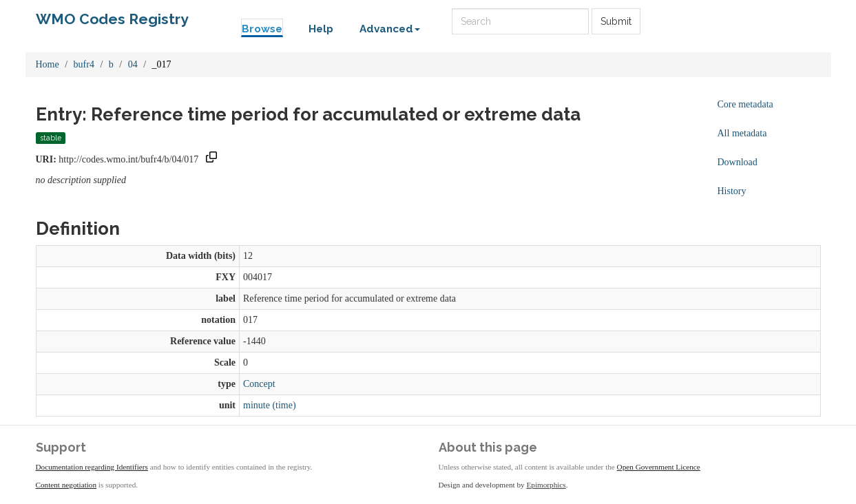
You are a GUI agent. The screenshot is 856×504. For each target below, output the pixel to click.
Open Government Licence (659, 467)
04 (133, 64)
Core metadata (745, 104)
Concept (259, 384)
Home (48, 64)
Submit (616, 21)
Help (321, 29)
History (732, 191)
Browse (262, 29)
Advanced (390, 29)
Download (738, 162)
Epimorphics (546, 485)
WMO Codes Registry (112, 19)
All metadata (742, 133)
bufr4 (84, 64)
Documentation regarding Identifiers (92, 467)
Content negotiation (66, 485)
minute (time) (270, 405)
